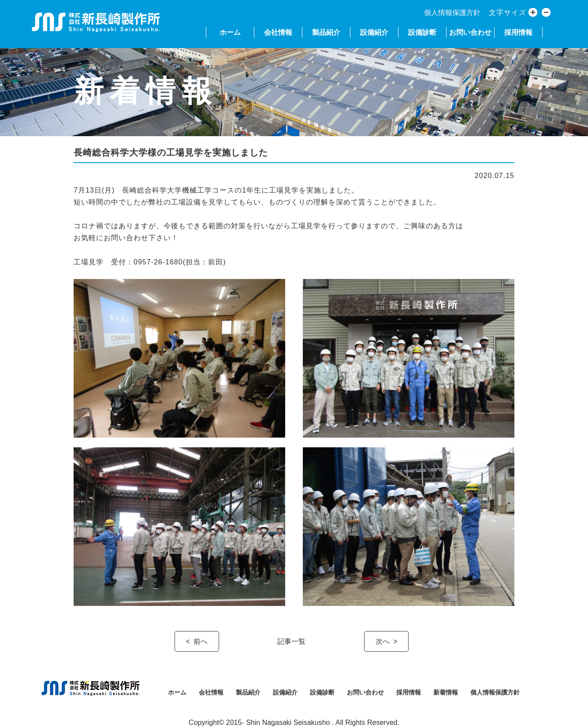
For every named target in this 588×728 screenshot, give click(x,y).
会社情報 (278, 32)
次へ (383, 641)
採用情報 (518, 32)
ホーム (230, 32)
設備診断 (422, 32)
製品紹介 (326, 32)
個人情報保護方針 (452, 13)
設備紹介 (374, 32)
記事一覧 (291, 641)
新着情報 (446, 692)
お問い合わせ (470, 32)
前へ (201, 641)
